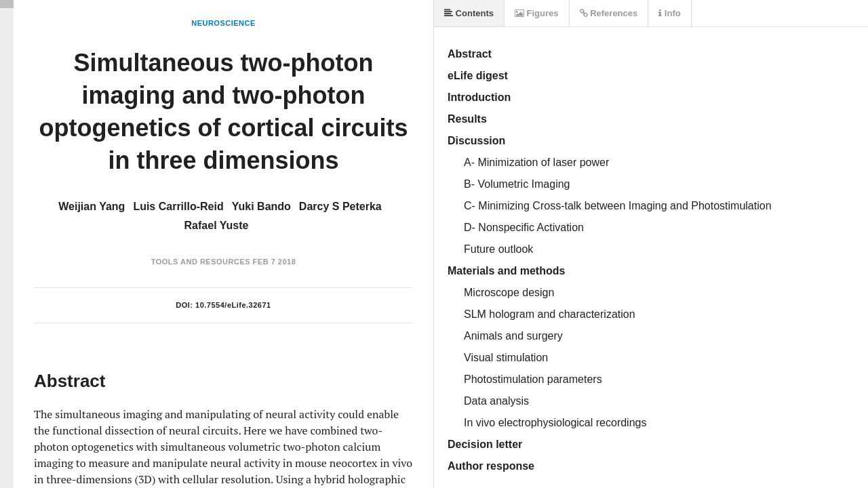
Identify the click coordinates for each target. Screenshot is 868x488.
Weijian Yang (92, 206)
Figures (537, 13)
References (609, 13)
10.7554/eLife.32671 (233, 305)
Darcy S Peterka (340, 206)
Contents (469, 13)
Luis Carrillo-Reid (178, 206)
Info (669, 13)
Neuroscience (223, 23)
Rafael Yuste (217, 225)
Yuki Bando (261, 206)
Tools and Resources (201, 262)
